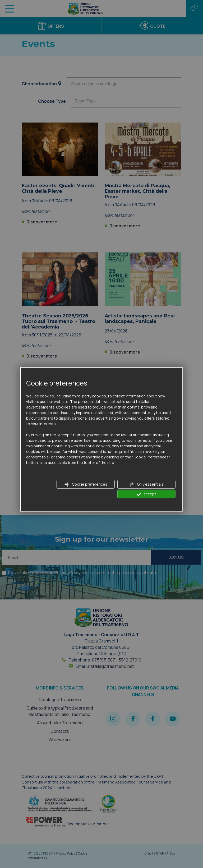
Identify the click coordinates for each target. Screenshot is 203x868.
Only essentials (146, 484)
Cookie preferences (86, 484)
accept (146, 494)
